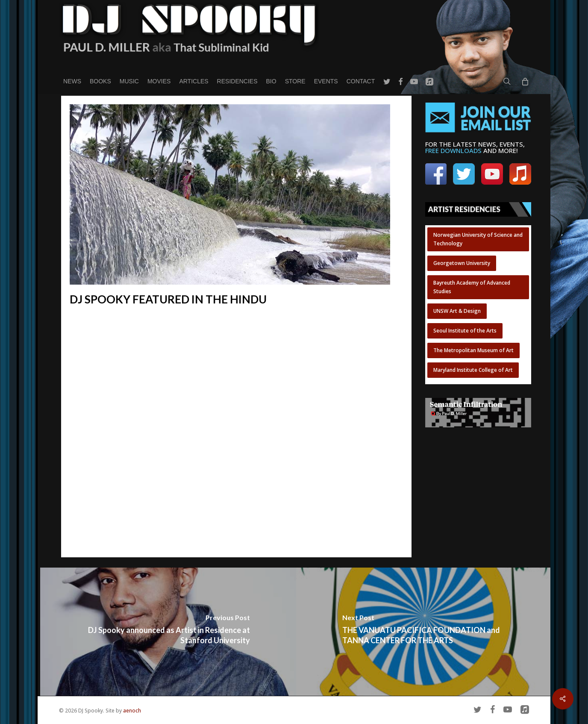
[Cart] (525, 81)
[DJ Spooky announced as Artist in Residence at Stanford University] (168, 632)
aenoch (132, 711)
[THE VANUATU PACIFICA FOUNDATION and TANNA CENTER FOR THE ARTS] (424, 632)
